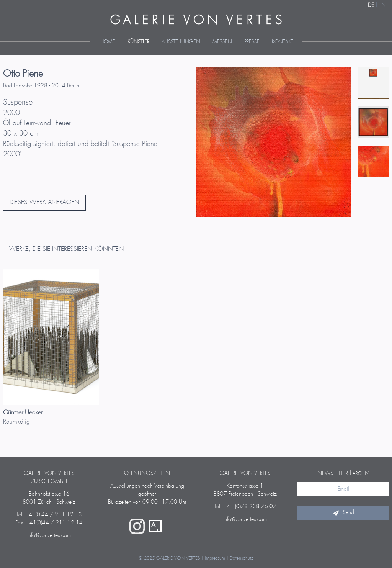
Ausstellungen (181, 42)
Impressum (215, 558)
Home (108, 42)
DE (371, 5)
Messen (222, 42)
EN (382, 5)
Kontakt (283, 42)
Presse (252, 42)
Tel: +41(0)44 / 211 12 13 (49, 515)
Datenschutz (242, 558)
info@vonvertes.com (49, 535)
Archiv (361, 474)
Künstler (138, 42)
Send (343, 512)
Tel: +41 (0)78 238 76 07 (245, 507)
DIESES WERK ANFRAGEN (44, 202)
